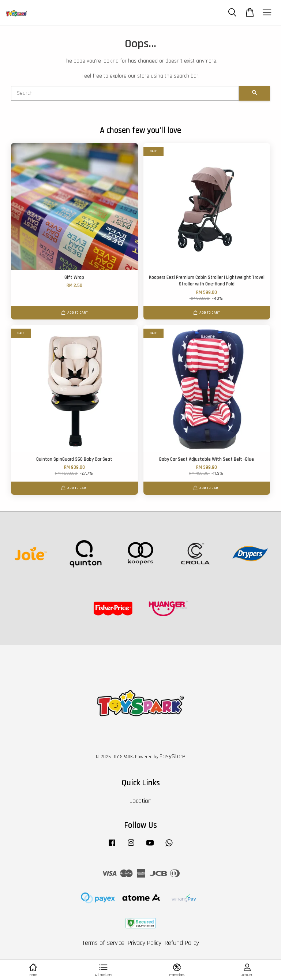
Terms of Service (103, 943)
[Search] (125, 93)
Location (140, 801)
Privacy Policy (145, 943)
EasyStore (173, 756)
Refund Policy (182, 943)
